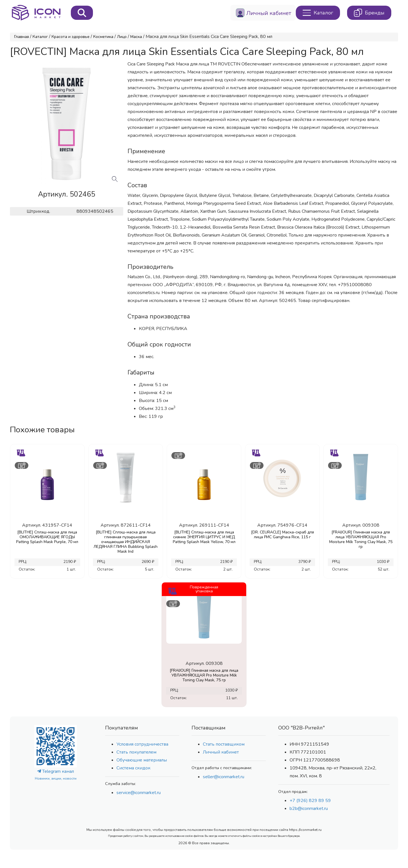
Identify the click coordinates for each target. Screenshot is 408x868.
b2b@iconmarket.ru (309, 809)
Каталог (40, 37)
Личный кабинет (221, 752)
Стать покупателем (136, 752)
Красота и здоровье (71, 37)
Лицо (122, 37)
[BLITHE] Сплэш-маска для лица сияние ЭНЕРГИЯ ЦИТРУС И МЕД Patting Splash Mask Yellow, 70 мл (204, 537)
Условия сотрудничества (142, 744)
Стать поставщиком (224, 744)
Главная (22, 37)
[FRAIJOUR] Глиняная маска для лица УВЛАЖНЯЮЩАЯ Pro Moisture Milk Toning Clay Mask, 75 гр (361, 539)
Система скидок (133, 768)
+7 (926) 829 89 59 (310, 801)
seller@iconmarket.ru (224, 777)
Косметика (103, 37)
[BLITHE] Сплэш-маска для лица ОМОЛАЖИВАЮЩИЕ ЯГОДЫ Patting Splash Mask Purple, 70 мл (47, 537)
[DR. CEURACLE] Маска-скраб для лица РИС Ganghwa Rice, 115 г (282, 535)
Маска (136, 37)
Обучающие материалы (142, 760)
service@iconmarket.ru (139, 793)
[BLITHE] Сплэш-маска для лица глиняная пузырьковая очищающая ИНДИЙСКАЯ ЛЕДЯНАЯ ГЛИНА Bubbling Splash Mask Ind (126, 542)
